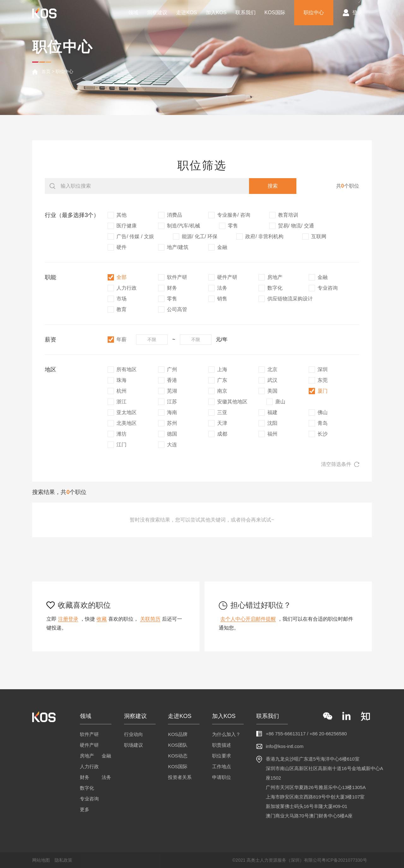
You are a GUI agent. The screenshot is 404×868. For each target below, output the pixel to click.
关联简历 (150, 619)
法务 (106, 777)
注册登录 (68, 619)
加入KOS (216, 12)
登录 (357, 12)
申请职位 (222, 777)
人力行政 (89, 766)
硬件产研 (89, 745)
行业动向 (134, 734)
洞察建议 (157, 12)
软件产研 (89, 734)
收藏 (102, 619)
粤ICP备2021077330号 (344, 860)
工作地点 (222, 766)
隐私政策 (63, 860)
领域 (133, 12)
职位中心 (314, 12)
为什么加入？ (226, 734)
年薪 (117, 340)
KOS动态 (178, 756)
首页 (46, 71)
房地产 (87, 756)
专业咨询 (89, 799)
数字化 (87, 788)
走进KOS (187, 12)
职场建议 (134, 745)
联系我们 (246, 12)
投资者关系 (180, 777)
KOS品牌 (178, 734)
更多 (85, 809)
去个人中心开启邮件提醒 (248, 619)
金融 (106, 756)
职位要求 (222, 756)
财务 (85, 777)
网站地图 (41, 860)
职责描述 (222, 745)
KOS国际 (275, 12)
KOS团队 (178, 745)
